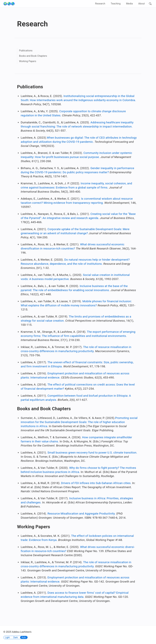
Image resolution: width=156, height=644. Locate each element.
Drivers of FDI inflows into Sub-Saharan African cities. (96, 483)
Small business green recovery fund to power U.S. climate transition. (92, 453)
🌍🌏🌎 (9, 4)
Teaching (116, 4)
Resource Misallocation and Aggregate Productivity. (82, 514)
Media (129, 4)
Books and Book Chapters (33, 56)
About (141, 4)
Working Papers (28, 61)
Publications (26, 51)
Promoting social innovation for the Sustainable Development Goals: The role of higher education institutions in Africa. (79, 422)
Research (100, 4)
